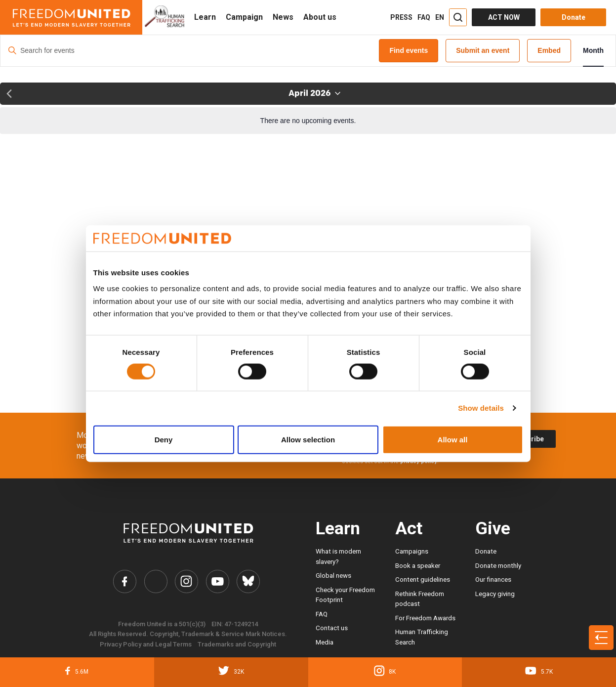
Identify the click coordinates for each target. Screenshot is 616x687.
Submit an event (483, 50)
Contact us (332, 628)
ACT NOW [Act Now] (504, 17)
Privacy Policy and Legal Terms (146, 644)
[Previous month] (9, 94)
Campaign (244, 17)
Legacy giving (495, 594)
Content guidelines (423, 580)
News (283, 17)
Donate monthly (498, 566)
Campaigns (412, 551)
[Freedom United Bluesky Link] (248, 581)
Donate (486, 551)
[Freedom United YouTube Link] (218, 581)
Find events (409, 50)
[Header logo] (71, 17)
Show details (481, 408)
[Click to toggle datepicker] (314, 94)
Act (409, 528)
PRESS (401, 17)
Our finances (493, 580)
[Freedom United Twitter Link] (156, 581)
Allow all (453, 439)
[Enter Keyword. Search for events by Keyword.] (190, 51)
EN (440, 17)
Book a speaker (418, 566)
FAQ (424, 17)
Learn (205, 17)
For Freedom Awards (425, 618)
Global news (333, 576)
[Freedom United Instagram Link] (186, 581)
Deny (164, 439)
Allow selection (308, 439)
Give (493, 528)
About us (320, 17)
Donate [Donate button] (574, 17)
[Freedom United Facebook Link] (125, 581)
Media (325, 642)
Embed (549, 50)
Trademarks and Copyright (237, 644)
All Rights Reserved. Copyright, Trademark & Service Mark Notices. (188, 634)
